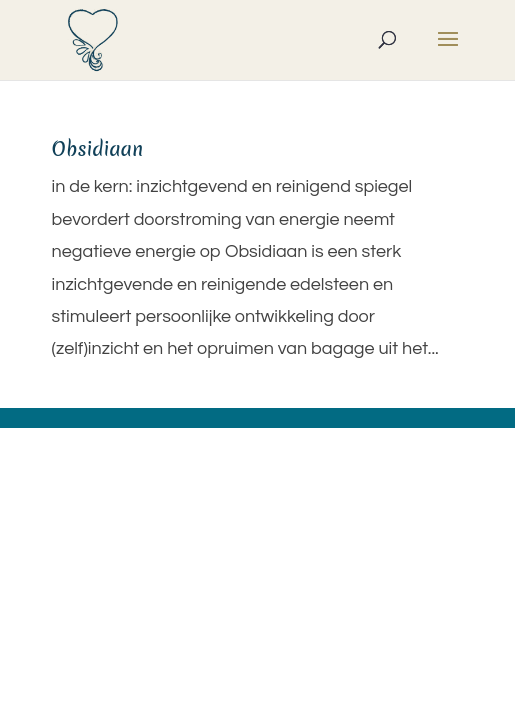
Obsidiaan (98, 149)
